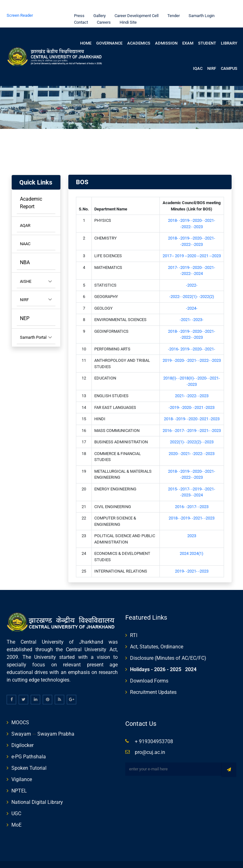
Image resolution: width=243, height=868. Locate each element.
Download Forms (149, 668)
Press (78, 3)
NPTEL (19, 778)
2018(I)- (171, 366)
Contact (79, 10)
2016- (168, 418)
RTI (134, 623)
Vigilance (22, 767)
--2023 (215, 243)
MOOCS (20, 710)
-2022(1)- (190, 284)
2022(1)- (178, 430)
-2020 (193, 407)
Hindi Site (127, 10)
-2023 (198, 214)
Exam (188, 31)
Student (207, 31)
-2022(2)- (195, 430)
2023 (192, 523)
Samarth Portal (36, 325)
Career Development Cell (135, 3)
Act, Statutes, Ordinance (157, 634)
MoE (16, 813)
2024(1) (196, 541)
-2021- (209, 208)
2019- (186, 337)
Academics (139, 31)
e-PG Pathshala (29, 744)
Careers (102, 10)
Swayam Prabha (56, 722)
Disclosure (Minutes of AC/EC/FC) (168, 646)
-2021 (199, 395)
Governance (109, 31)
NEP (25, 306)
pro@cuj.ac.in (150, 740)
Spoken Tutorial (29, 756)
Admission (166, 31)
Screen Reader (20, 3)
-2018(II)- (187, 366)
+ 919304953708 (154, 729)
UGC (16, 801)
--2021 (203, 243)
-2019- (185, 208)
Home (86, 31)
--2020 (191, 243)
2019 (180, 243)
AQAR (25, 213)
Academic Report (31, 190)
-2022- (187, 214)
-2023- (198, 307)
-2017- (180, 418)
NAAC (25, 231)
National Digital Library (37, 790)
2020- (174, 441)
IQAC (198, 56)
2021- (181, 383)
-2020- (198, 208)
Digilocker (22, 733)
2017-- (169, 243)
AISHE (36, 269)
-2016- (174, 337)
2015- (174, 477)
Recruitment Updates (153, 680)
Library (229, 31)
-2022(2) (207, 284)
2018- (174, 208)
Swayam (21, 722)
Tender (172, 3)
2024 (185, 541)
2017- (174, 255)
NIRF (212, 56)
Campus (229, 56)
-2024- (192, 296)
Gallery (98, 3)
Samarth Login (200, 3)
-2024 (198, 261)
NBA (25, 250)
